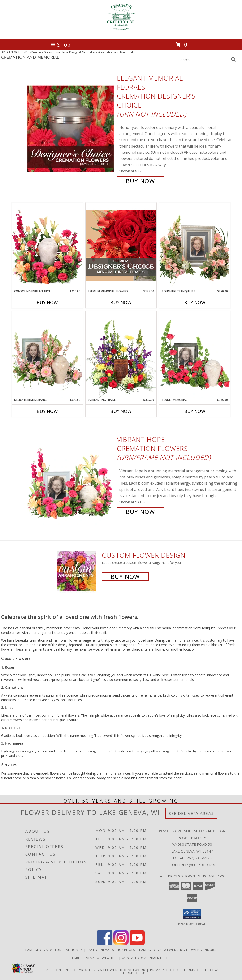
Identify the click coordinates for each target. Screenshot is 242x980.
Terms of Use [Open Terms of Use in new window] (136, 973)
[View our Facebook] (105, 944)
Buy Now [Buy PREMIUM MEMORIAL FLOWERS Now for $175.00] (121, 302)
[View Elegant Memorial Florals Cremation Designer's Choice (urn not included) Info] (71, 129)
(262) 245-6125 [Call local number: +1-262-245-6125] (199, 858)
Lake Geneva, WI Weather (95, 958)
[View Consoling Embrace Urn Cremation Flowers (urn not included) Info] (47, 246)
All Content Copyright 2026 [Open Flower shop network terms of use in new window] (74, 970)
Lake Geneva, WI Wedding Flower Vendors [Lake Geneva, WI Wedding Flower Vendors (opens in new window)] (178, 949)
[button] (192, 914)
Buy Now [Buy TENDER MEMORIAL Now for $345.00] (195, 411)
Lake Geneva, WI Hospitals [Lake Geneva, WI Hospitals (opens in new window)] (111, 949)
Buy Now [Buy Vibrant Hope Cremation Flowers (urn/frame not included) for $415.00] (140, 512)
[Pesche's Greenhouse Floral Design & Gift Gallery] (121, 32)
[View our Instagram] (121, 944)
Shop (60, 44)
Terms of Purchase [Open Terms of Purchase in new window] (203, 970)
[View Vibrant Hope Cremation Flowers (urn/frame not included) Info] (71, 475)
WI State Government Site (146, 958)
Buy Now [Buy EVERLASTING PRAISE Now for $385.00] (121, 411)
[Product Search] (203, 60)
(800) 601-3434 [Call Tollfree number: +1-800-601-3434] (202, 865)
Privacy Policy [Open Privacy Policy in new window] (165, 970)
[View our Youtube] (137, 944)
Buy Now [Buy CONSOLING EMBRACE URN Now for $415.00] (47, 302)
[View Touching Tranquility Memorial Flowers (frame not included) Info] (195, 246)
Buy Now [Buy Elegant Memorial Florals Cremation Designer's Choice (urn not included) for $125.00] (140, 181)
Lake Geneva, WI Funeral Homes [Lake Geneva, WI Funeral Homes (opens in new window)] (54, 949)
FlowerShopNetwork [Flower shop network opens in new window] (124, 970)
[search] (233, 59)
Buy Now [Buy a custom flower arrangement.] (125, 577)
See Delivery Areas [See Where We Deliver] (191, 813)
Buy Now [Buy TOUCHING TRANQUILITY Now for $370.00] (195, 302)
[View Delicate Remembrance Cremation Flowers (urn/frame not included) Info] (47, 355)
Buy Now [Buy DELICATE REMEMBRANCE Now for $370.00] (47, 411)
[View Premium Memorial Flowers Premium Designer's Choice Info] (121, 246)
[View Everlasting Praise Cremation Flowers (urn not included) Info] (121, 355)
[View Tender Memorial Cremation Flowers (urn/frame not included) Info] (195, 355)
